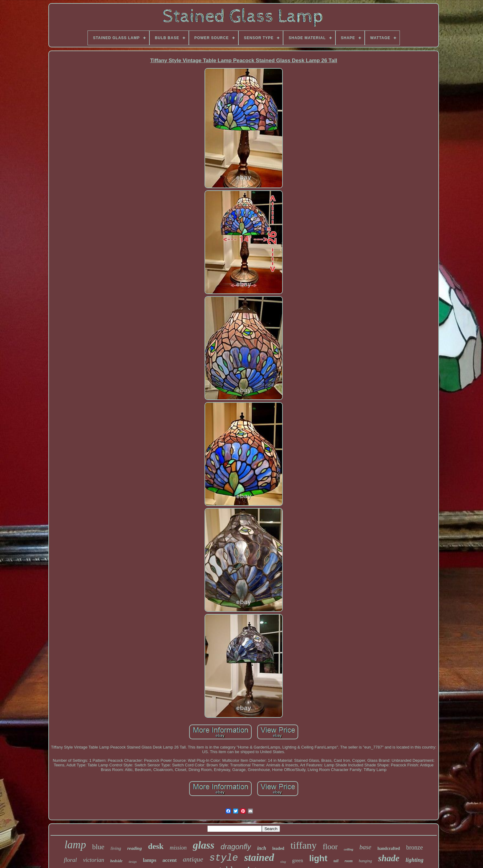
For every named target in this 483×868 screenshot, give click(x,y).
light (318, 858)
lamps (150, 860)
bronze (414, 847)
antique (193, 859)
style (224, 858)
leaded (278, 848)
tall (336, 861)
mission (178, 848)
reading (135, 848)
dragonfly (236, 847)
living (116, 848)
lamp (75, 845)
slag (283, 862)
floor (330, 847)
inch (262, 848)
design (133, 862)
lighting (415, 860)
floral (70, 860)
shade (389, 858)
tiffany (304, 845)
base (365, 847)
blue (98, 847)
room (349, 861)
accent (169, 860)
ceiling (349, 849)
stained (259, 858)
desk (156, 846)
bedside (116, 861)
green (298, 860)
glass (204, 845)
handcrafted (389, 848)
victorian (93, 860)
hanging (365, 861)
